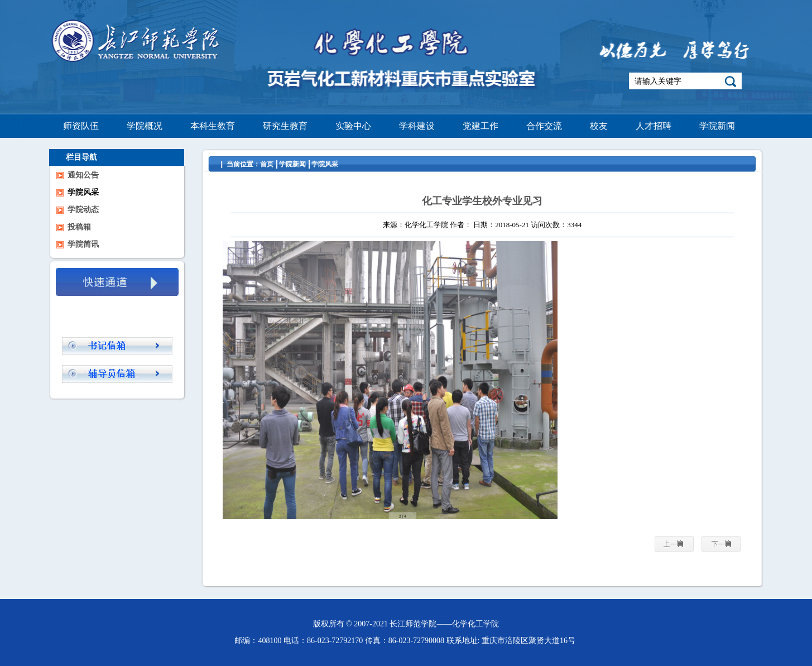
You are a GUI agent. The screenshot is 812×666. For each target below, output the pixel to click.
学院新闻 (292, 164)
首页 (267, 164)
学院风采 (325, 164)
